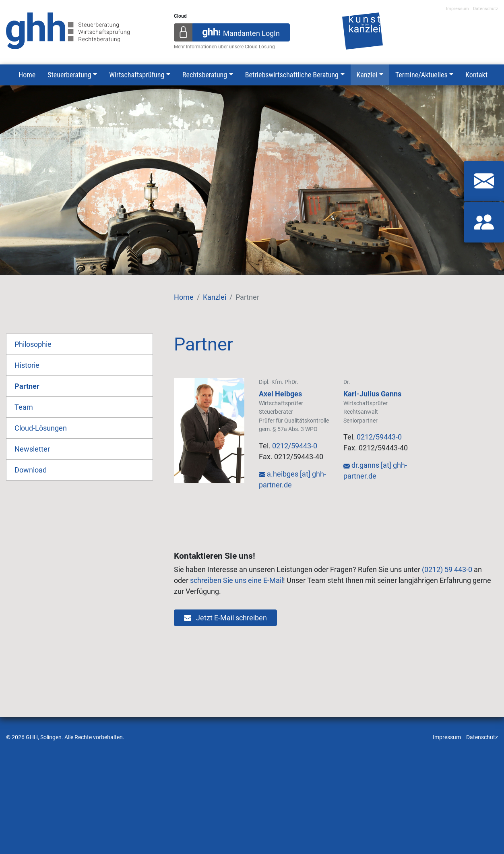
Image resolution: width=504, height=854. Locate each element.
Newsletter (32, 449)
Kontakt (476, 75)
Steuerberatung (69, 75)
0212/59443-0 (295, 446)
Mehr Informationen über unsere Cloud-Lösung (224, 47)
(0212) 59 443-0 (447, 569)
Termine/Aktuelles (421, 75)
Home (27, 75)
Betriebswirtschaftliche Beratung (292, 75)
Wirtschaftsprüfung (137, 75)
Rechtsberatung (205, 75)
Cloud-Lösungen (41, 428)
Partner (27, 386)
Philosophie (33, 344)
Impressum (458, 9)
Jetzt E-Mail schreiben (225, 618)
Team (24, 407)
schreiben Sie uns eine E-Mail (237, 580)
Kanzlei (367, 75)
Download (31, 470)
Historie (27, 365)
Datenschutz (485, 9)
